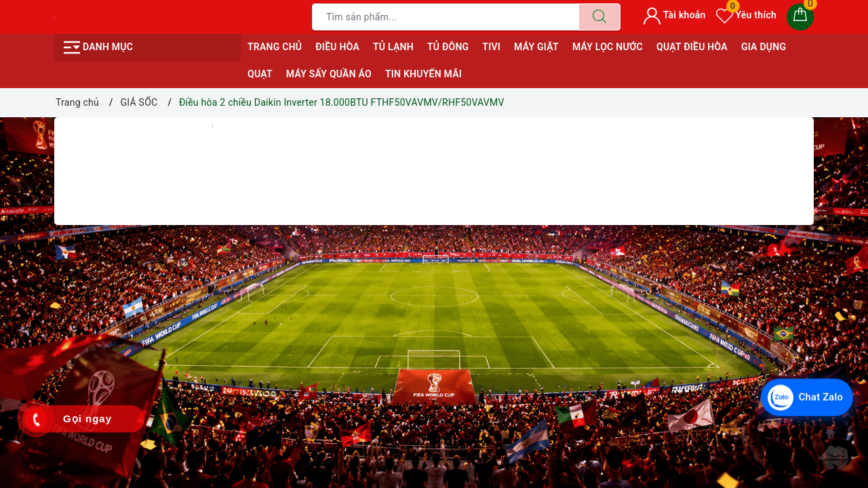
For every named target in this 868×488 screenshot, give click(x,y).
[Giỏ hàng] (800, 17)
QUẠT (260, 74)
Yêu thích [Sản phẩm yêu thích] (746, 15)
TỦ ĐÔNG (448, 47)
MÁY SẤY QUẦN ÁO (329, 74)
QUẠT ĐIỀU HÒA (692, 47)
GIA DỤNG (764, 47)
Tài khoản (674, 15)
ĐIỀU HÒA (337, 47)
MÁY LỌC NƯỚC (608, 47)
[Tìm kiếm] (599, 17)
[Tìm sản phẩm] (446, 17)
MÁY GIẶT (536, 47)
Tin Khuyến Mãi (423, 74)
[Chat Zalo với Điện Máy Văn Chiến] (803, 394)
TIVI (491, 47)
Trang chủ (275, 47)
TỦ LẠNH (393, 47)
